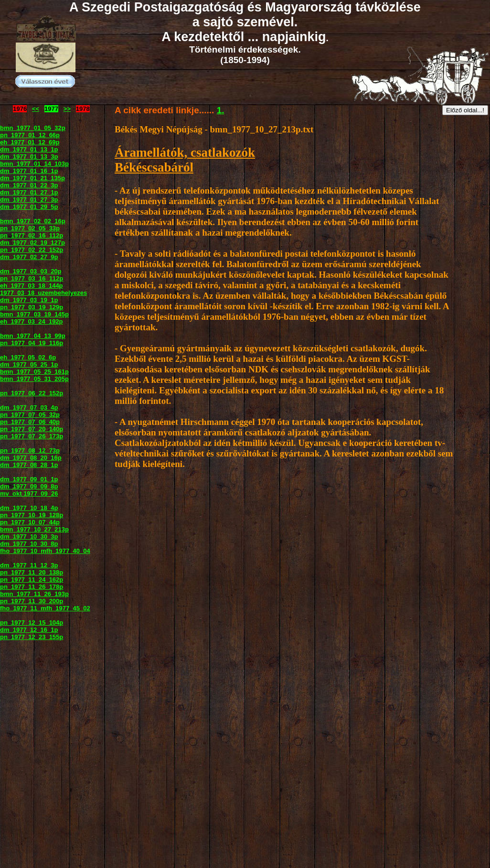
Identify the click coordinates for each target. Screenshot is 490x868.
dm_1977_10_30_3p (29, 537)
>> (67, 109)
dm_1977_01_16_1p (29, 171)
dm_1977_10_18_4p (29, 508)
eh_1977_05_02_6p (28, 357)
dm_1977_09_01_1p (29, 479)
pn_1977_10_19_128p (32, 515)
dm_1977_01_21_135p (32, 178)
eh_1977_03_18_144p (32, 286)
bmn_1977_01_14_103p (34, 164)
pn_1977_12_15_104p (32, 623)
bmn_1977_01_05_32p (33, 128)
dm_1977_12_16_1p (29, 630)
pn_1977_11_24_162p (32, 580)
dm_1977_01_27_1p (29, 192)
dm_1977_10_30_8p (29, 544)
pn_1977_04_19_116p (32, 343)
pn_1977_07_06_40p (30, 422)
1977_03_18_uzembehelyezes (43, 293)
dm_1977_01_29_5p (29, 207)
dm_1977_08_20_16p (31, 458)
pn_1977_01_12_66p (30, 135)
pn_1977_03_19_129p (32, 307)
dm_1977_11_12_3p (29, 565)
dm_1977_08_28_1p (29, 465)
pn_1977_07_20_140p (32, 429)
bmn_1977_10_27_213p (34, 529)
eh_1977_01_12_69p (30, 142)
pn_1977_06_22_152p (32, 393)
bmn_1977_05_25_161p (34, 372)
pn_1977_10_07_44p (30, 522)
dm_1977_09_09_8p (29, 486)
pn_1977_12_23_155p (32, 637)
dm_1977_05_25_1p (29, 364)
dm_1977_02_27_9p (29, 257)
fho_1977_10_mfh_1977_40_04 (45, 551)
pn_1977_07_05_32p (30, 415)
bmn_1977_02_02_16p (33, 221)
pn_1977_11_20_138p (32, 572)
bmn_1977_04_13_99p (33, 336)
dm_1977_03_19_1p (29, 300)
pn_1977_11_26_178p (32, 587)
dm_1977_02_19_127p (32, 243)
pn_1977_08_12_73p (30, 450)
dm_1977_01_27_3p (29, 200)
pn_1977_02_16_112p (32, 235)
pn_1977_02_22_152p (32, 250)
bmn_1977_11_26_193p (34, 594)
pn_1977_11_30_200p (32, 601)
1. (221, 110)
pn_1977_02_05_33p (30, 228)
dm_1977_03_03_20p (31, 271)
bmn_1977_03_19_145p (34, 314)
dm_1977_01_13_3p (29, 157)
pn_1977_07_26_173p (32, 436)
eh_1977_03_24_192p (32, 321)
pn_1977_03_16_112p (32, 278)
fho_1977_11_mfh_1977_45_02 (45, 608)
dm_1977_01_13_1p (29, 149)
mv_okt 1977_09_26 (29, 494)
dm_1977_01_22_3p (29, 185)
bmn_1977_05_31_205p (34, 379)
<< (36, 109)
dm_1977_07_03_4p (29, 407)
